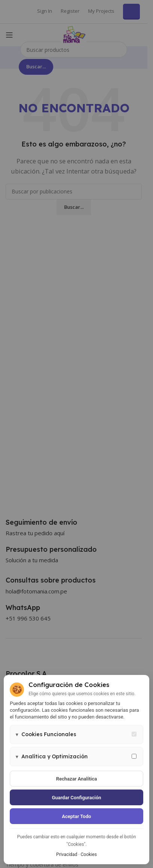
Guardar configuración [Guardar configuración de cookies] (76, 798)
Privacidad (67, 854)
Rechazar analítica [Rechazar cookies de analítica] (77, 779)
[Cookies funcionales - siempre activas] (134, 734)
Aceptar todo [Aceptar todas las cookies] (76, 816)
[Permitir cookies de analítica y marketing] (134, 756)
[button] (76, 734)
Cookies (89, 854)
